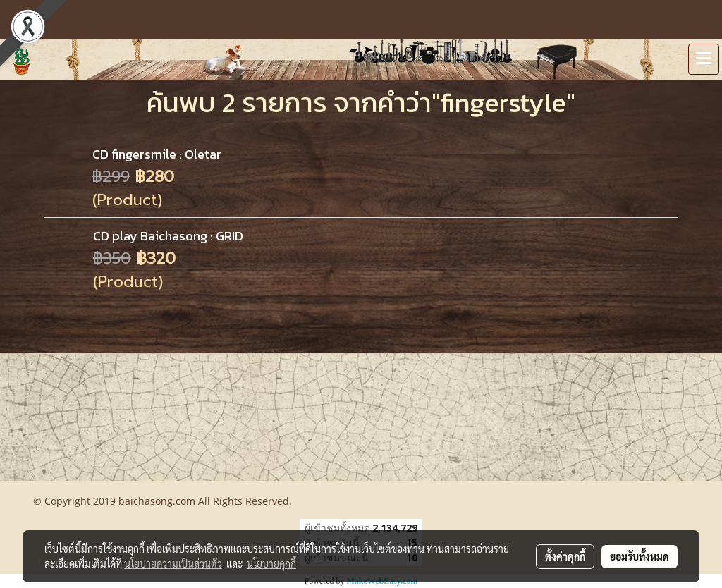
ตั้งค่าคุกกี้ (565, 556)
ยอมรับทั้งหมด (640, 556)
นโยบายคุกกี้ (271, 563)
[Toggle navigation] (704, 59)
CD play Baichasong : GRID (168, 236)
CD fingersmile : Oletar (157, 154)
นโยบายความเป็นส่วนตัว (173, 563)
